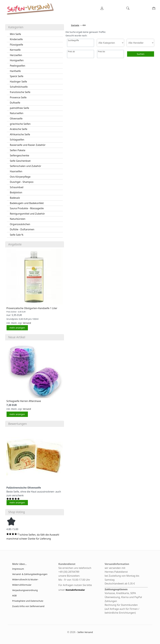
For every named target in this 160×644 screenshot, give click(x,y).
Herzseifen (16, 55)
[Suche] (128, 9)
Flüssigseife (16, 45)
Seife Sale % (17, 235)
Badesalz (15, 198)
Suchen (141, 54)
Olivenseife (16, 119)
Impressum (18, 569)
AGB (14, 596)
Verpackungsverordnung (25, 590)
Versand (27, 323)
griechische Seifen (20, 124)
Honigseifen (17, 60)
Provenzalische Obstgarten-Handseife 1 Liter (32, 308)
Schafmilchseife (19, 87)
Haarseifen (16, 171)
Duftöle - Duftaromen (22, 229)
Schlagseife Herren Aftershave (24, 401)
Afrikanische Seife (20, 134)
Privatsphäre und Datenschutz (28, 601)
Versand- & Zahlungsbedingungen (30, 574)
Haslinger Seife (18, 82)
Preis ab (71, 52)
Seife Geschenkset (20, 161)
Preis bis (102, 52)
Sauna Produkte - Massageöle (27, 208)
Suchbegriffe (73, 40)
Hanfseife (15, 71)
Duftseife (15, 103)
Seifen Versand (85, 632)
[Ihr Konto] (102, 9)
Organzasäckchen (20, 224)
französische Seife (20, 92)
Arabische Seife (18, 129)
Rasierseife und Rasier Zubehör (28, 145)
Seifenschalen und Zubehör (25, 166)
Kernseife (15, 50)
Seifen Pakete (18, 150)
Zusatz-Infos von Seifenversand (28, 606)
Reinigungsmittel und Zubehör (27, 214)
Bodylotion (16, 192)
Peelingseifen (17, 66)
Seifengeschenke (19, 155)
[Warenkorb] (154, 9)
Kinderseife (16, 39)
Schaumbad (17, 187)
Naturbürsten (18, 219)
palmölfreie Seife (19, 108)
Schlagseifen (17, 140)
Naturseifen (17, 113)
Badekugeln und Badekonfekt (27, 203)
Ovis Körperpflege (20, 177)
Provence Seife (18, 97)
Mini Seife (15, 34)
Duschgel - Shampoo (22, 182)
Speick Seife (17, 76)
